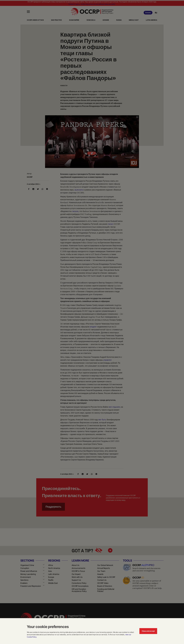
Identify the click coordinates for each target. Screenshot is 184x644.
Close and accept (148, 631)
